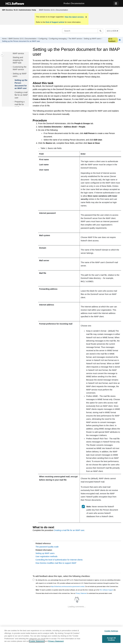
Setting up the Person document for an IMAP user (21, 41)
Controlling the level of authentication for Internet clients (59, 560)
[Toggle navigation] (116, 3)
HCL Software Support (106, 590)
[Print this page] (120, 40)
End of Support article (55, 22)
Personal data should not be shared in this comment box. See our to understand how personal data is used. (74, 593)
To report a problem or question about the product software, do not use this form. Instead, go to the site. (76, 590)
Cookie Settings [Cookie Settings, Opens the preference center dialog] (111, 631)
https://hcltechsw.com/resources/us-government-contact (68, 587)
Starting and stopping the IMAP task (18, 60)
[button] (12, 58)
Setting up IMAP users (92, 39)
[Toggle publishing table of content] (2, 55)
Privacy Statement (81, 593)
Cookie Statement (37, 641)
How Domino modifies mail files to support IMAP (56, 563)
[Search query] (83, 31)
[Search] (100, 31)
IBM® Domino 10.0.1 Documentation (54, 10)
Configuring (43, 39)
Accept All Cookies (111, 639)
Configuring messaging (58, 39)
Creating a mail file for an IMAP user (21, 95)
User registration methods (46, 556)
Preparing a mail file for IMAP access (20, 104)
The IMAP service (75, 39)
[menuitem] (53, 10)
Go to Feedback (112, 40)
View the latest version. (74, 17)
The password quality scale (47, 547)
